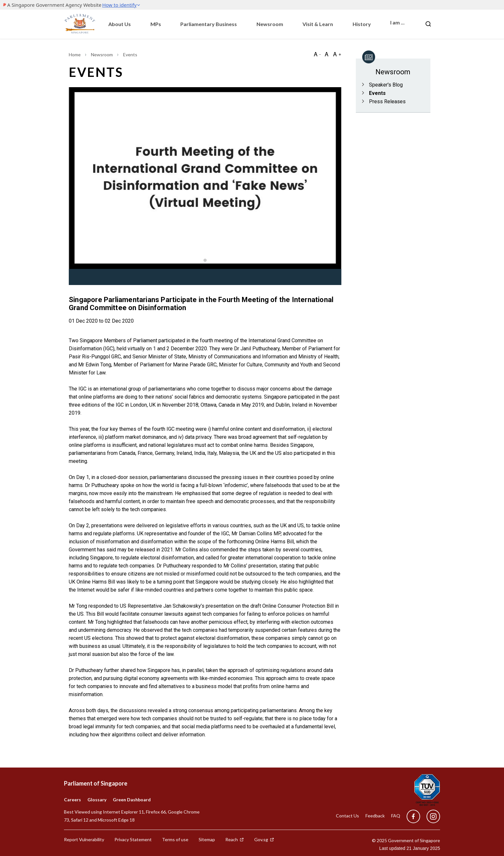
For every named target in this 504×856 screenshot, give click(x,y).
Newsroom (270, 24)
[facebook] (413, 817)
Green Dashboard (132, 800)
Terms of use (175, 839)
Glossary (97, 800)
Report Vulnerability (84, 839)
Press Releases (387, 101)
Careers (72, 800)
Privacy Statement (133, 839)
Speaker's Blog (386, 85)
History (362, 24)
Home (75, 55)
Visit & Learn (318, 24)
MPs (156, 24)
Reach (235, 839)
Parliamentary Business (209, 24)
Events (377, 93)
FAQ (396, 816)
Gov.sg (264, 839)
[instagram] (430, 817)
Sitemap (207, 839)
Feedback (375, 816)
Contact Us (347, 816)
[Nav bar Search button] (428, 24)
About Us (120, 24)
